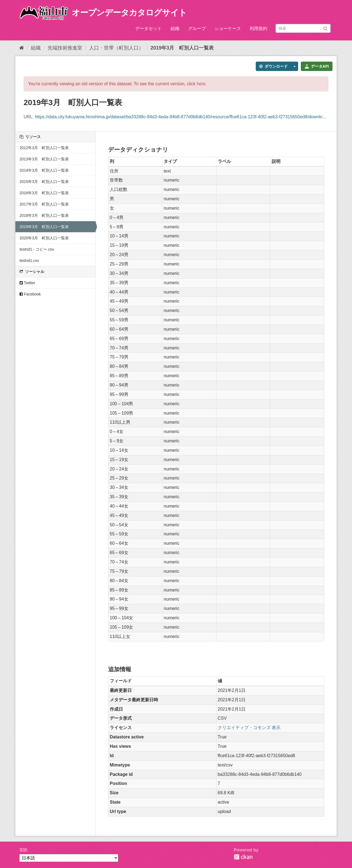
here (201, 84)
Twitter (27, 283)
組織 (175, 28)
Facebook (30, 294)
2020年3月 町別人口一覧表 (44, 238)
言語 (23, 850)
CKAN (243, 857)
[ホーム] (22, 48)
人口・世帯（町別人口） (116, 48)
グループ (197, 28)
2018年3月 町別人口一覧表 (44, 215)
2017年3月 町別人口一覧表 (44, 204)
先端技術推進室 (65, 48)
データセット (148, 28)
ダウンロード (273, 66)
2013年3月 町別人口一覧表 (44, 159)
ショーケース (228, 28)
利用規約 (258, 28)
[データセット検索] (303, 28)
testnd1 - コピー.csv (37, 249)
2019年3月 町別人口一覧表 (182, 48)
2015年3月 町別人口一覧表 (44, 182)
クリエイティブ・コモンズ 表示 (249, 728)
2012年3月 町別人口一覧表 (44, 148)
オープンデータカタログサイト (129, 13)
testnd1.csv (29, 261)
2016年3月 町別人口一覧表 (44, 193)
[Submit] (325, 28)
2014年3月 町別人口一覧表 (44, 170)
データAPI (317, 66)
